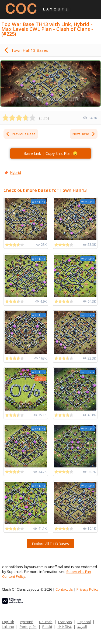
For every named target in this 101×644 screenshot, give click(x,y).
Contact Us (64, 589)
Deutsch (46, 622)
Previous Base (20, 134)
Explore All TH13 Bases (50, 544)
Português (28, 627)
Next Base (84, 134)
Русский (27, 622)
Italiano (8, 627)
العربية (82, 627)
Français (65, 622)
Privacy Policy (88, 589)
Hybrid (15, 172)
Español (84, 622)
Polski (47, 627)
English (8, 622)
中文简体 (65, 627)
